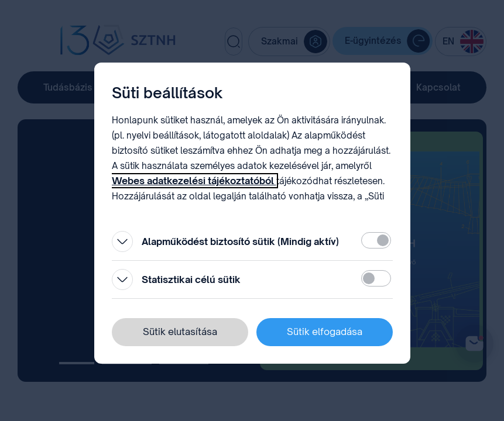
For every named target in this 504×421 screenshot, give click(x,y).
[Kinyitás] (122, 241)
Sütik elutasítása (180, 332)
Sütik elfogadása (325, 332)
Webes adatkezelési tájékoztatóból (194, 181)
